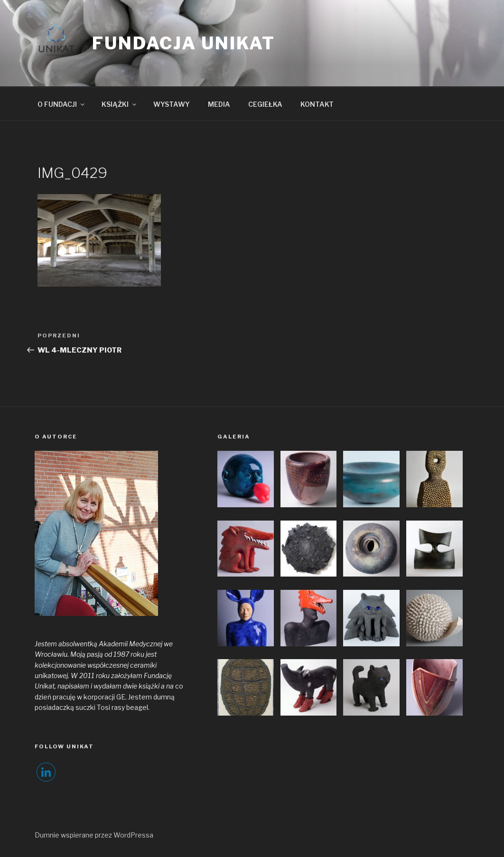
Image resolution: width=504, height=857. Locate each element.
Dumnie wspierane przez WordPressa (94, 835)
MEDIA (219, 104)
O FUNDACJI (62, 104)
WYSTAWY (172, 104)
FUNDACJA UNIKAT (184, 43)
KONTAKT (317, 104)
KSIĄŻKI (120, 104)
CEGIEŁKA (265, 104)
